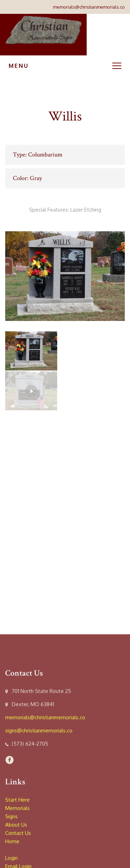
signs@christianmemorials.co (39, 856)
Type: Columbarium (38, 155)
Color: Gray (27, 178)
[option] (65, 276)
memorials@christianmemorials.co (89, 7)
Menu (65, 66)
